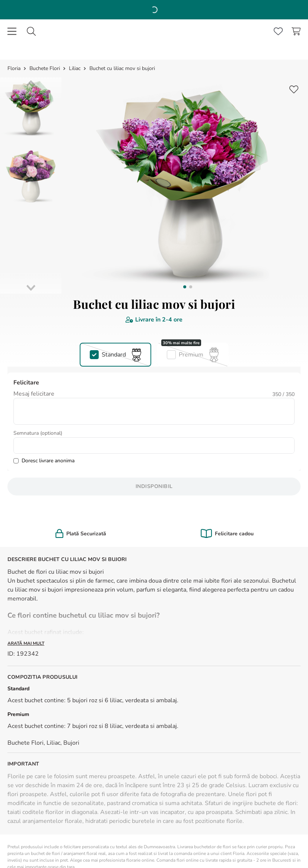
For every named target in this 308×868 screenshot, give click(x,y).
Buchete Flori (45, 9)
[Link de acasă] (15, 9)
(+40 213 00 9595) (42, 717)
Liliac (75, 9)
